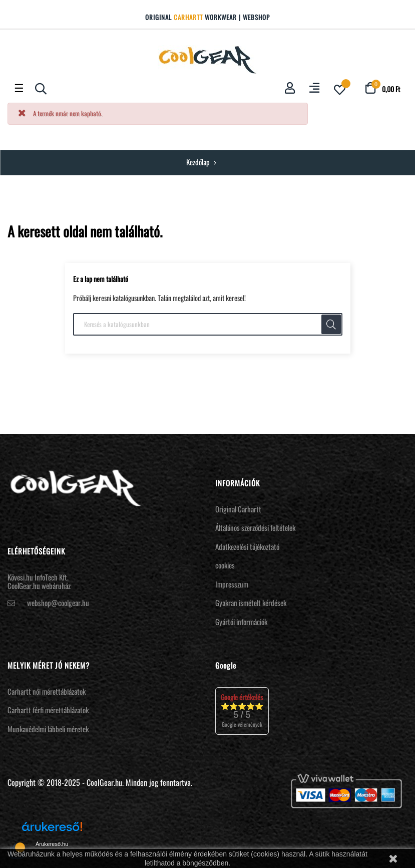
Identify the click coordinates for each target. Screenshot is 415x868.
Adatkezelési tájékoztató (247, 546)
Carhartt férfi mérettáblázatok (48, 710)
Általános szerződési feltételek (255, 527)
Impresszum (232, 584)
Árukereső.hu (52, 844)
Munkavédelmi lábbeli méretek (48, 729)
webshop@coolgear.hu (58, 603)
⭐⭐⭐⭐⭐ (242, 710)
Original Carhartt (238, 509)
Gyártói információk (241, 622)
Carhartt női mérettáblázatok (47, 691)
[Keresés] (208, 325)
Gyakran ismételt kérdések (251, 603)
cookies (225, 565)
